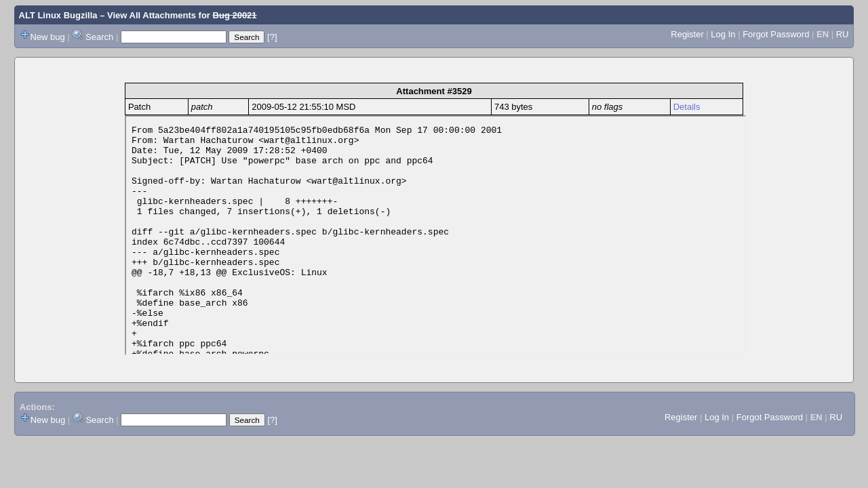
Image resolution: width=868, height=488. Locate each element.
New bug (48, 37)
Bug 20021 (235, 15)
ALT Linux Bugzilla (58, 15)
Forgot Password (776, 34)
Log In (723, 34)
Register (687, 34)
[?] (272, 37)
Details (687, 107)
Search (99, 37)
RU (843, 34)
